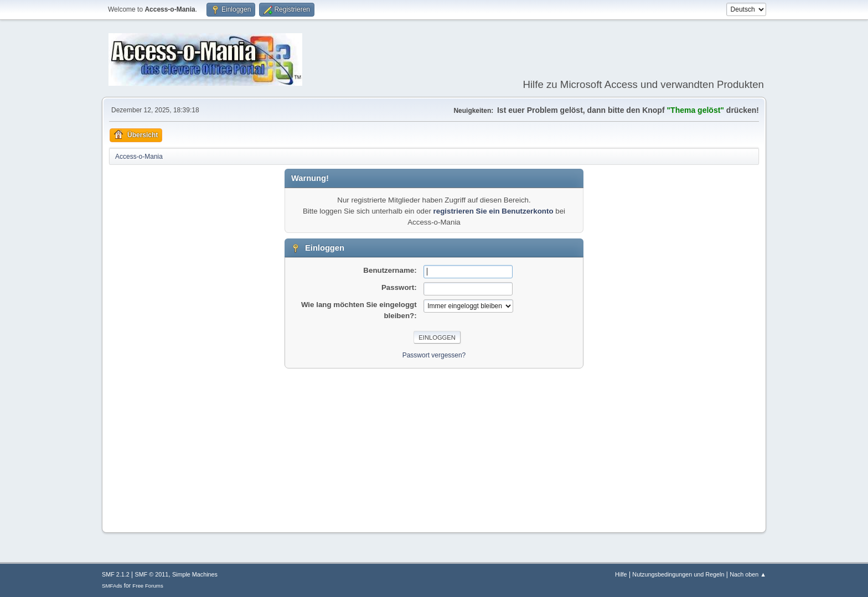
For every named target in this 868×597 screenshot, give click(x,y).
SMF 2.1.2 (116, 574)
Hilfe (621, 574)
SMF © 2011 (152, 574)
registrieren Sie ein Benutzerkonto (494, 211)
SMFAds (112, 586)
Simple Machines (195, 574)
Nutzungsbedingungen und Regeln (678, 574)
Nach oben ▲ (748, 574)
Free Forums (148, 586)
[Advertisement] (434, 446)
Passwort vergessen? (434, 355)
